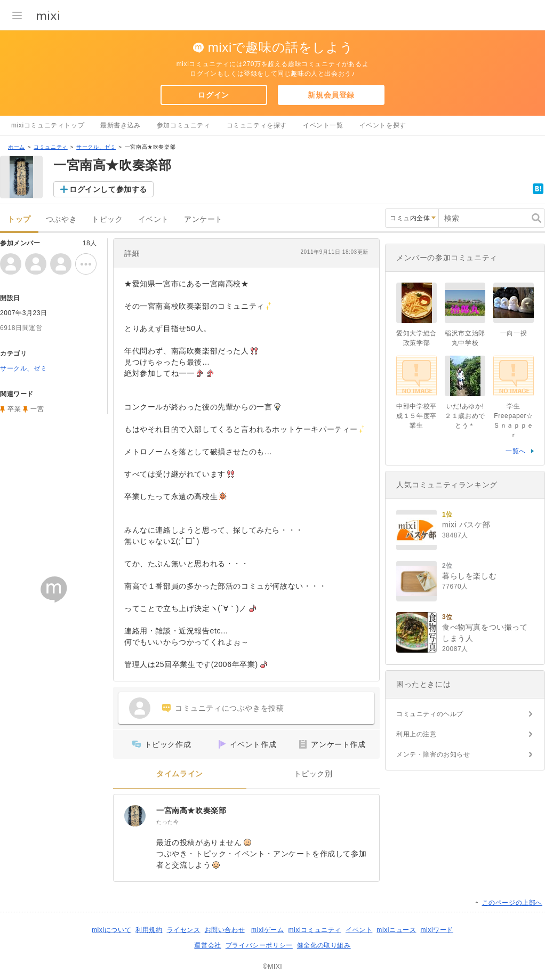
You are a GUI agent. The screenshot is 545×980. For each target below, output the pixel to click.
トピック (107, 219)
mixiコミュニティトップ (48, 125)
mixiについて (111, 930)
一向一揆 (514, 333)
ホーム (17, 147)
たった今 (167, 822)
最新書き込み (121, 125)
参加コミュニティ (184, 125)
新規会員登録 (331, 95)
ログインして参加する (108, 189)
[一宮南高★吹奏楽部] (135, 816)
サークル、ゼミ (96, 147)
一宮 (37, 409)
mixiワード (437, 930)
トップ (19, 219)
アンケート (203, 219)
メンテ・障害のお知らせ (433, 754)
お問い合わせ (225, 930)
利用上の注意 (416, 734)
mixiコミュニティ (315, 930)
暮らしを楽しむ (469, 576)
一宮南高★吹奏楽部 (191, 810)
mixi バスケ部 (466, 525)
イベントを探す (383, 125)
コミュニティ (51, 147)
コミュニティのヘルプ (430, 714)
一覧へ (516, 451)
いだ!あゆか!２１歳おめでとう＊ (465, 416)
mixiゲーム (268, 930)
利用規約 (149, 930)
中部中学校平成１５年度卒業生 (416, 416)
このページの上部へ (512, 903)
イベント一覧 (323, 125)
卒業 (14, 409)
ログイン (213, 95)
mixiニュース (396, 930)
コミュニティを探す (257, 125)
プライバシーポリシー (259, 945)
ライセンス (184, 930)
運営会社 (207, 945)
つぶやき (61, 219)
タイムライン (180, 774)
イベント (154, 219)
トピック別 (313, 774)
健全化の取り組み (324, 945)
